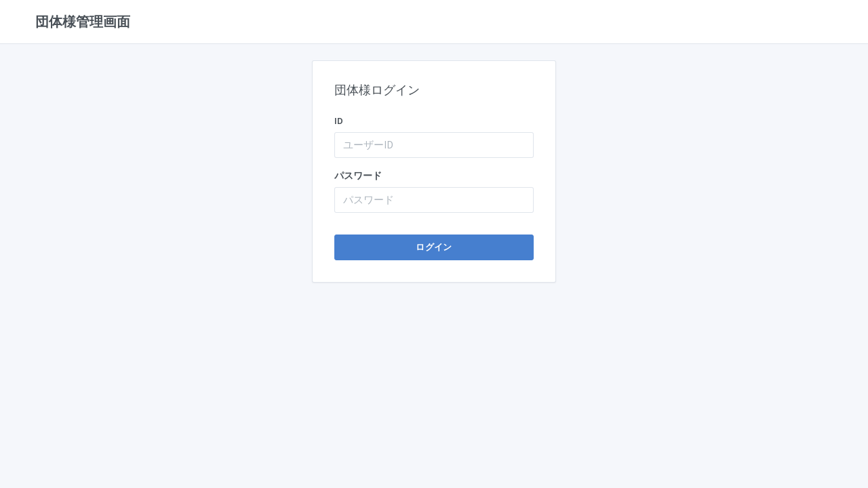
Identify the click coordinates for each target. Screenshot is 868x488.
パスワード (358, 176)
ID (339, 121)
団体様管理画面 (83, 21)
